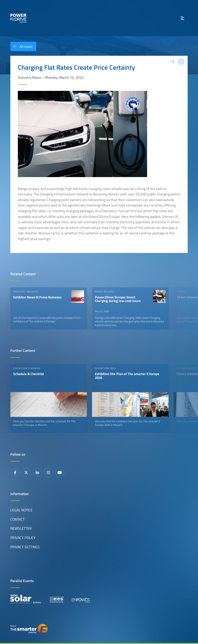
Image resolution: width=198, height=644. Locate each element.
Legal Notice (21, 510)
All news (21, 46)
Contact (17, 519)
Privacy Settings (25, 547)
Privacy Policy (23, 538)
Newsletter (21, 528)
